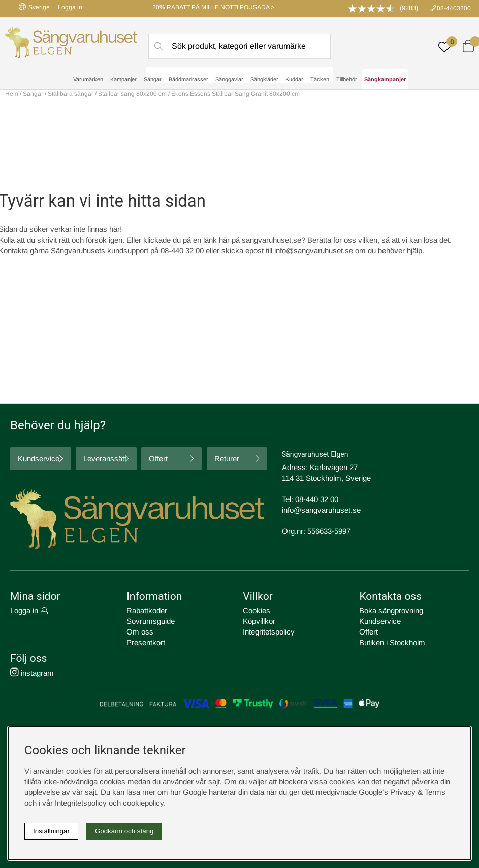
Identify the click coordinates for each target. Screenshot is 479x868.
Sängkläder (264, 79)
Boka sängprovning (391, 610)
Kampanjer (123, 79)
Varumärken (88, 79)
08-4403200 (454, 8)
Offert (158, 459)
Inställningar (51, 831)
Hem (12, 94)
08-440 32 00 (317, 499)
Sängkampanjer (385, 79)
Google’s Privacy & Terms (402, 792)
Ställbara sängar (71, 94)
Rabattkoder (147, 610)
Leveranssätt (105, 459)
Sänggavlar (229, 79)
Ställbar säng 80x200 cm (132, 94)
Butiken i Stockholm (392, 642)
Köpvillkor (259, 621)
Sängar (153, 79)
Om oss (140, 632)
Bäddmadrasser (188, 79)
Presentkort (146, 642)
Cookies (257, 610)
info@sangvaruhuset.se (314, 251)
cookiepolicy (143, 803)
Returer (227, 459)
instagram (32, 673)
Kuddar (294, 79)
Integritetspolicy (269, 632)
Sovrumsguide (151, 621)
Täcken (320, 79)
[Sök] (239, 46)
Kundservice (39, 459)
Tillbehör (347, 79)
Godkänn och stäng (124, 831)
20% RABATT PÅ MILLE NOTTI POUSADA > (213, 7)
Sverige (34, 7)
